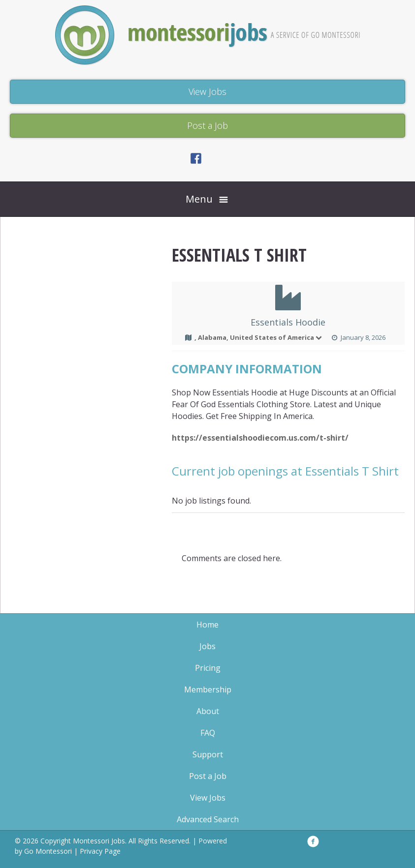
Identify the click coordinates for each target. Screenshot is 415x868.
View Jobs (208, 798)
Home (207, 625)
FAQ (208, 733)
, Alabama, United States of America (259, 337)
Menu (199, 199)
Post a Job (208, 776)
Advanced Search (208, 819)
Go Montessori (48, 851)
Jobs (207, 646)
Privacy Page (100, 851)
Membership (208, 689)
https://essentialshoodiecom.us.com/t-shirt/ (260, 438)
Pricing (208, 668)
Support (208, 754)
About (208, 711)
